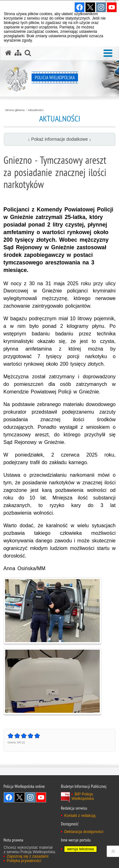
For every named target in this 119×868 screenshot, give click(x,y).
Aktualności (36, 110)
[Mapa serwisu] (18, 53)
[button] (108, 53)
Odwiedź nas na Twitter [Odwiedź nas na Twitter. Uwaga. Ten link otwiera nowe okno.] (20, 797)
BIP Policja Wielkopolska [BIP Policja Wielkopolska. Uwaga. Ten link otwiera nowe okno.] (83, 796)
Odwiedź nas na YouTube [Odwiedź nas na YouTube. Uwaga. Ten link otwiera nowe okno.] (41, 797)
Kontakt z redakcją (80, 816)
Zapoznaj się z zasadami (27, 856)
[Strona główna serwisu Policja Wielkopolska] (8, 53)
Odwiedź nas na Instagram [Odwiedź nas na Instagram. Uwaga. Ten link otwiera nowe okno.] (30, 797)
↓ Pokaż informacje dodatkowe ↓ (59, 139)
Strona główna (15, 110)
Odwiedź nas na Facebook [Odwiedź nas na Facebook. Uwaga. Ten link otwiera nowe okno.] (9, 797)
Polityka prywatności (24, 861)
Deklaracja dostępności (84, 832)
